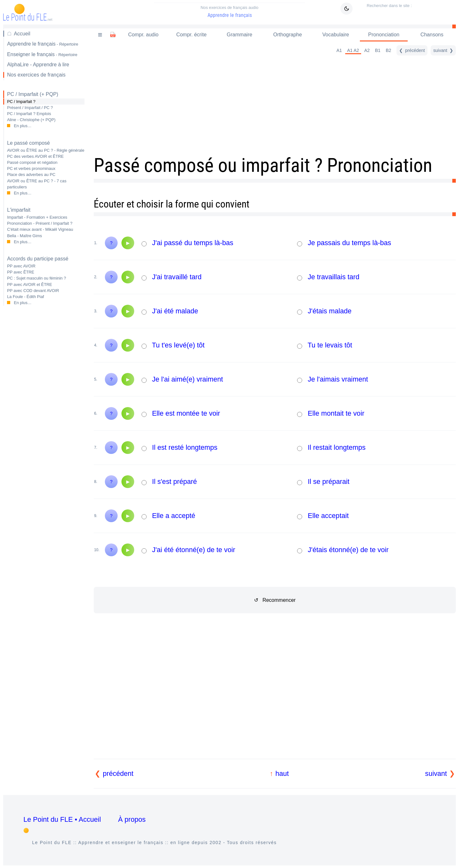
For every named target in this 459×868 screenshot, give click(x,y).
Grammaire (239, 35)
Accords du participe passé (38, 259)
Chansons (432, 35)
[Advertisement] (44, 412)
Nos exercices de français (36, 75)
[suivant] (443, 50)
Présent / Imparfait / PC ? (30, 108)
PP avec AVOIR (21, 266)
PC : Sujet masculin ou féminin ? (36, 278)
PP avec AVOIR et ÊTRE (29, 284)
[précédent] (412, 50)
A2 (367, 50)
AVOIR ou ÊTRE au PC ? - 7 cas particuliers (37, 184)
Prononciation (384, 35)
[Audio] (128, 243)
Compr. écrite (191, 35)
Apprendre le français (229, 12)
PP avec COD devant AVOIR (33, 291)
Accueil (22, 34)
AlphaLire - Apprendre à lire (38, 65)
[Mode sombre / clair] (346, 9)
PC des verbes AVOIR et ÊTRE (35, 156)
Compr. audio (143, 35)
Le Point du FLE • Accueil (62, 819)
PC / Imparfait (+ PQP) (33, 94)
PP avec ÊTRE (21, 272)
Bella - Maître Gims (25, 236)
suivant (436, 773)
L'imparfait (19, 210)
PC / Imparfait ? (21, 102)
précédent (118, 773)
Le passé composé (28, 143)
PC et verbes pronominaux (31, 168)
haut (282, 773)
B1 (378, 50)
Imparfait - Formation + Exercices (37, 217)
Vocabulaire (336, 35)
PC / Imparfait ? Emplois (29, 114)
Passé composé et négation (32, 162)
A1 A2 (353, 50)
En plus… (22, 126)
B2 (388, 50)
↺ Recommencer (275, 600)
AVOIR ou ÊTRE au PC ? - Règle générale (46, 150)
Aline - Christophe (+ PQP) (31, 120)
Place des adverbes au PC (31, 175)
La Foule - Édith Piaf (25, 297)
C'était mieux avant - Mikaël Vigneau (40, 229)
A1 (339, 50)
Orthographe (288, 35)
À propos (132, 819)
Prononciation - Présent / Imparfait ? (40, 223)
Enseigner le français (42, 54)
